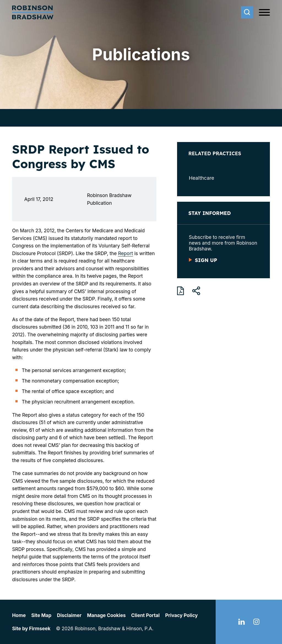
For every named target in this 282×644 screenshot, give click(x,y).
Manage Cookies (106, 615)
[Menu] (264, 13)
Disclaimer (69, 615)
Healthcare (202, 178)
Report (126, 253)
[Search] (247, 12)
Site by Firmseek (31, 628)
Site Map (41, 615)
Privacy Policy (181, 615)
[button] (196, 291)
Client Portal (145, 615)
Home (19, 615)
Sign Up (206, 260)
